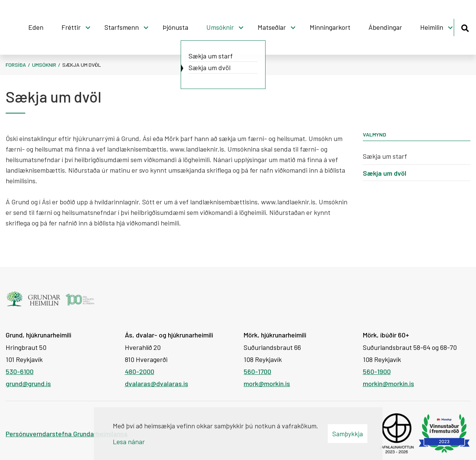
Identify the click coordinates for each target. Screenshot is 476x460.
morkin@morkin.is (388, 383)
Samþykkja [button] (348, 434)
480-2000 (140, 371)
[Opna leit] (465, 27)
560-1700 (257, 371)
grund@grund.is (28, 383)
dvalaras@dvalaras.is (157, 383)
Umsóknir (44, 65)
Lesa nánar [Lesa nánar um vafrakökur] (129, 442)
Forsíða (16, 65)
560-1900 (377, 371)
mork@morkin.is (267, 383)
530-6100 (20, 371)
